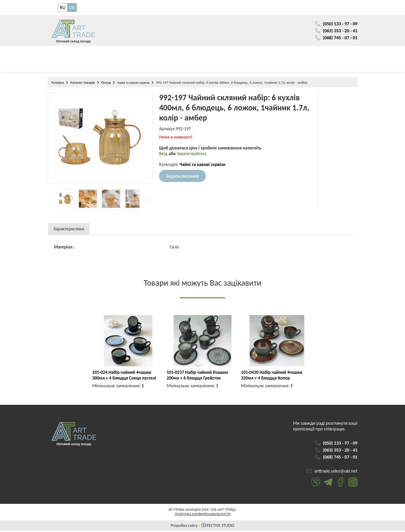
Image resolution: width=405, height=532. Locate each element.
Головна (58, 84)
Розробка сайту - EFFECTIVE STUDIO (202, 527)
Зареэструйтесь (193, 156)
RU (63, 8)
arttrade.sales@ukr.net (336, 473)
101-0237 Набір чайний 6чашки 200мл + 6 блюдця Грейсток (198, 377)
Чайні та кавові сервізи (133, 84)
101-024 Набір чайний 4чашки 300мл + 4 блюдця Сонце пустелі (125, 377)
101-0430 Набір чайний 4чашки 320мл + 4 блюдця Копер (272, 377)
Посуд (106, 84)
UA (72, 8)
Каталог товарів (83, 84)
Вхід (164, 156)
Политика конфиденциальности (202, 516)
